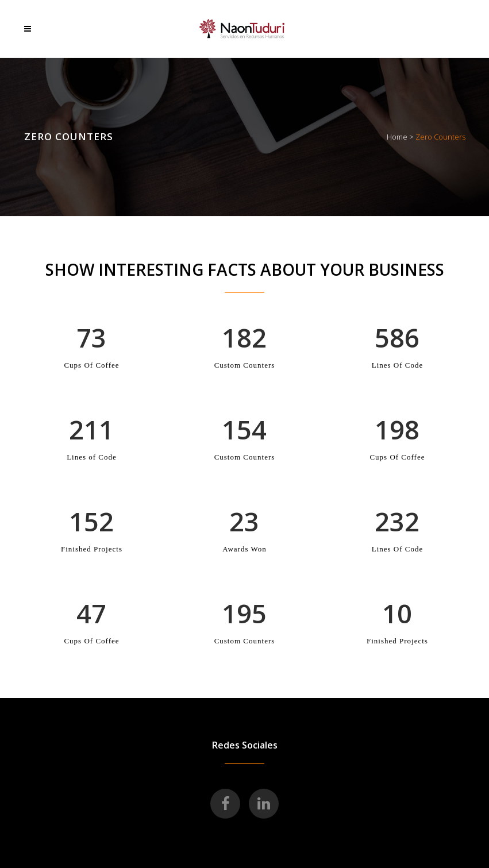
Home (397, 137)
